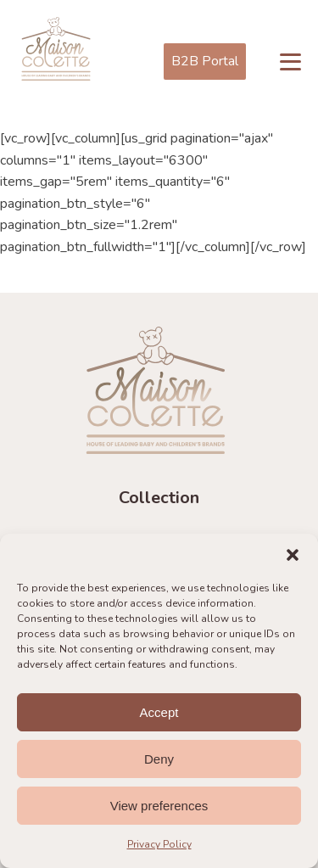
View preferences (159, 806)
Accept (159, 712)
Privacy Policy (159, 844)
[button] (293, 555)
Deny (159, 759)
